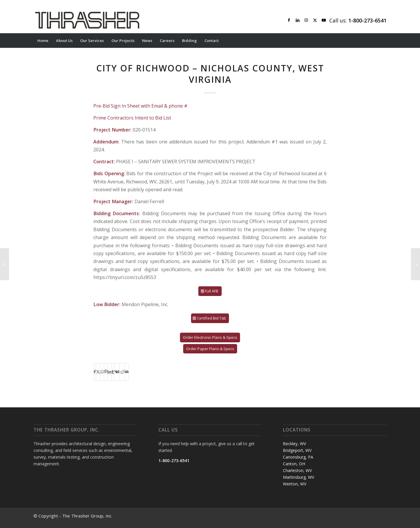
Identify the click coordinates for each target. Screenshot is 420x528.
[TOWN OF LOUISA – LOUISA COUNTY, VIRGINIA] (5, 264)
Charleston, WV (297, 470)
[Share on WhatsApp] (102, 372)
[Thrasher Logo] (87, 20)
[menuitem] (43, 41)
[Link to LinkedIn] (297, 20)
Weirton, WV (295, 484)
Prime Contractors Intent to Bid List (132, 118)
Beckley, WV (294, 444)
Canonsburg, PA (298, 457)
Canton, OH (294, 464)
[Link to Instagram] (306, 20)
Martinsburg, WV (299, 477)
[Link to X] (315, 20)
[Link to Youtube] (324, 20)
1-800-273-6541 (174, 461)
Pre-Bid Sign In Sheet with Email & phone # (140, 106)
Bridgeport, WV (297, 450)
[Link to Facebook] (289, 20)
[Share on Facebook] (95, 372)
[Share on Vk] (117, 372)
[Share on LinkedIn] (110, 372)
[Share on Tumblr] (113, 372)
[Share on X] (98, 372)
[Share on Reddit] (122, 372)
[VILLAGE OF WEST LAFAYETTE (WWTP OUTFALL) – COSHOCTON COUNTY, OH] (415, 264)
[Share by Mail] (127, 372)
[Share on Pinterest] (106, 372)
